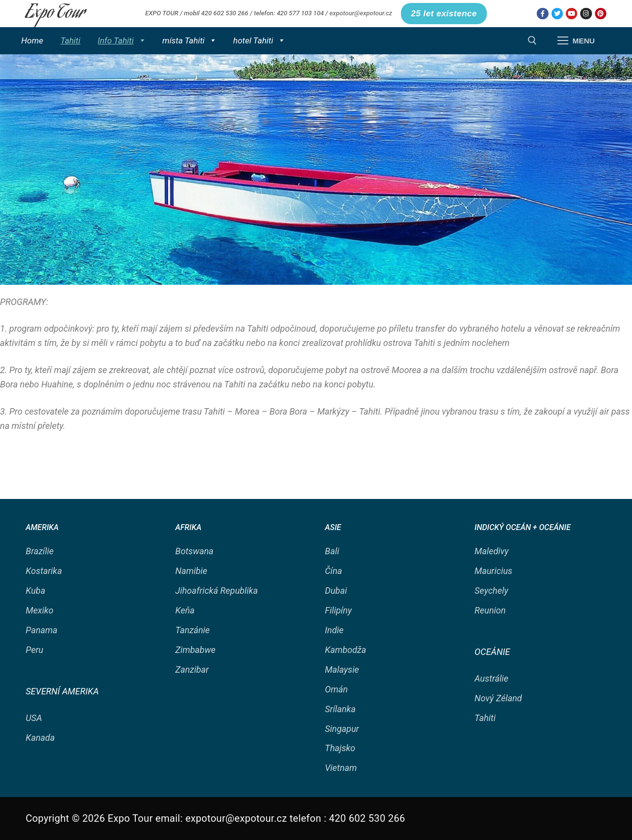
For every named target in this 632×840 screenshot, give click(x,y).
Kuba (36, 591)
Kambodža (346, 650)
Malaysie (342, 669)
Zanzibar (192, 669)
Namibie (191, 571)
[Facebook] (542, 14)
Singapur (342, 729)
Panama (41, 630)
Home (32, 40)
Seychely (491, 591)
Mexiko (39, 610)
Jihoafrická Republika (217, 591)
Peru (35, 650)
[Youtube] (572, 14)
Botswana (194, 551)
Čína (334, 571)
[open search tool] (532, 40)
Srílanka (340, 709)
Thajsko (340, 748)
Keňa (185, 610)
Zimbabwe (196, 650)
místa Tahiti (189, 40)
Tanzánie (193, 630)
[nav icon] (576, 41)
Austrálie (491, 678)
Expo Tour (55, 14)
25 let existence (444, 14)
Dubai (336, 591)
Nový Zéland (498, 698)
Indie (334, 630)
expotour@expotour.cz (361, 13)
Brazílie (40, 551)
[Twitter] (557, 14)
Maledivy (492, 551)
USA (34, 718)
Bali (332, 551)
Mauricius (494, 571)
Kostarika (44, 571)
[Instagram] (586, 14)
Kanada (40, 738)
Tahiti (70, 40)
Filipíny (338, 610)
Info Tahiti (121, 40)
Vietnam (341, 768)
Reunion (490, 610)
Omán (336, 689)
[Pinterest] (601, 14)
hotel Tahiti (259, 40)
